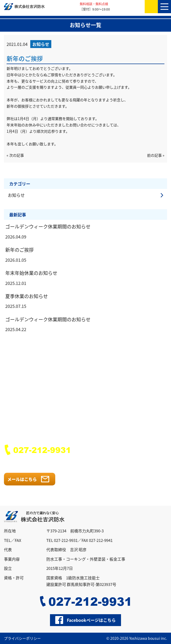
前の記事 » (156, 155)
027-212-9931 (42, 450)
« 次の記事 (15, 155)
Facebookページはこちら (91, 620)
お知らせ (16, 195)
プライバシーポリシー (22, 638)
